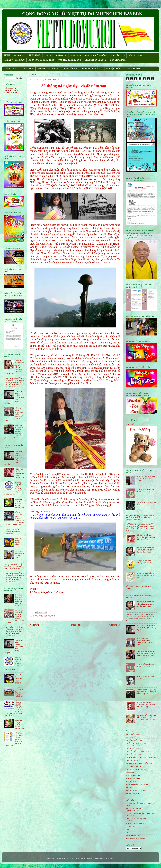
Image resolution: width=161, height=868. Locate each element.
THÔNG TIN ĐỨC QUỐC (135, 839)
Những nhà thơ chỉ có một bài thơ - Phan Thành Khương (146, 479)
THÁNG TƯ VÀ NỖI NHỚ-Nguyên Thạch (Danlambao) (13, 532)
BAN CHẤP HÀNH (118, 60)
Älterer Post (115, 625)
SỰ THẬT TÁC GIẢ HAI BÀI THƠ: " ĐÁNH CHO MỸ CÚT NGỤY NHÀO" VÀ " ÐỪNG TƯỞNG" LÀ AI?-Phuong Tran (14, 382)
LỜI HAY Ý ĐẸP (132, 766)
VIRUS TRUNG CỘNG (134, 791)
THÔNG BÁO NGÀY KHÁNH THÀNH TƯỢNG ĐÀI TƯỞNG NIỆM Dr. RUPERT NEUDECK (140, 517)
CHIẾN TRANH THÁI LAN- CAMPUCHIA (136, 744)
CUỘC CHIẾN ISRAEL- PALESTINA (140, 757)
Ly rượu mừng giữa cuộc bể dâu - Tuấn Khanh (145, 490)
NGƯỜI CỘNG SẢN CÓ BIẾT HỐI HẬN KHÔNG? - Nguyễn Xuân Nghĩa (146, 550)
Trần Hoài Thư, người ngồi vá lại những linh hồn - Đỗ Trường (19, 600)
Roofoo (96, 858)
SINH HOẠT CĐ (132, 775)
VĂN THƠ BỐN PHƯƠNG (70, 60)
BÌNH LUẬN (76, 56)
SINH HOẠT (20, 56)
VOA (128, 833)
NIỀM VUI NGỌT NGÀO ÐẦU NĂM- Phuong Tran (19, 473)
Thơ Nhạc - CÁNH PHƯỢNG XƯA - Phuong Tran (19, 503)
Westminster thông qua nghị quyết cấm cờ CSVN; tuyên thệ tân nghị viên (146, 692)
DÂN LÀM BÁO (132, 827)
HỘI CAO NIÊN (135, 56)
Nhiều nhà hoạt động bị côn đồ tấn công (19, 554)
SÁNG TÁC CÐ (70, 68)
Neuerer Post (36, 625)
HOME (7, 55)
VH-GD (129, 788)
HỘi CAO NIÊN (132, 760)
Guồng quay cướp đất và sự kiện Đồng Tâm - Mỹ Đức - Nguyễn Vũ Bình (13, 566)
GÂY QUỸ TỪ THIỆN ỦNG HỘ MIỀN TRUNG (19, 679)
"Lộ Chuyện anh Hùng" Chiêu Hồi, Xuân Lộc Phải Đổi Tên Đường (146, 537)
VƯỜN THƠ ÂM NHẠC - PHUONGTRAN (135, 810)
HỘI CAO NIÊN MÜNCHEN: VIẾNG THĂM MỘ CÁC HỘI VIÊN (144, 642)
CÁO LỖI (130, 424)
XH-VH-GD (130, 794)
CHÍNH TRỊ (61, 56)
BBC (128, 830)
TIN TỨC (48, 56)
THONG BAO (35, 55)
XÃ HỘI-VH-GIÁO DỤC (14, 60)
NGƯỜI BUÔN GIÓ (133, 836)
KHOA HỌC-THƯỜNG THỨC (41, 60)
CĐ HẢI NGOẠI (132, 740)
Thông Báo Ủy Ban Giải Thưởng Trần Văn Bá (145, 562)
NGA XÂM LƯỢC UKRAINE (137, 769)
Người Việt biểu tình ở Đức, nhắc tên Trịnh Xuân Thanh (19, 692)
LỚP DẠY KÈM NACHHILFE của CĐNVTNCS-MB (11, 90)
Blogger (111, 858)
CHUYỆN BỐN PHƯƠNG (96, 60)
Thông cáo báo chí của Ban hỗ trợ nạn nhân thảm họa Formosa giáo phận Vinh (146, 653)
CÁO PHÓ (130, 737)
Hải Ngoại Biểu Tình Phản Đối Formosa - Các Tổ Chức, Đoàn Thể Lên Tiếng (146, 717)
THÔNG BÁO (10, 68)
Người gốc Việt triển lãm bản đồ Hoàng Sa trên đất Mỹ (145, 575)
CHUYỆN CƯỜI (118, 56)
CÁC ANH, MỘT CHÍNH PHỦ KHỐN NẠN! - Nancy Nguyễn (146, 628)
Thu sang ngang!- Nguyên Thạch (18, 542)
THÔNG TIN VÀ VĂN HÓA (136, 824)
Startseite (76, 625)
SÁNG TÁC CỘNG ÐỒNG (96, 56)
